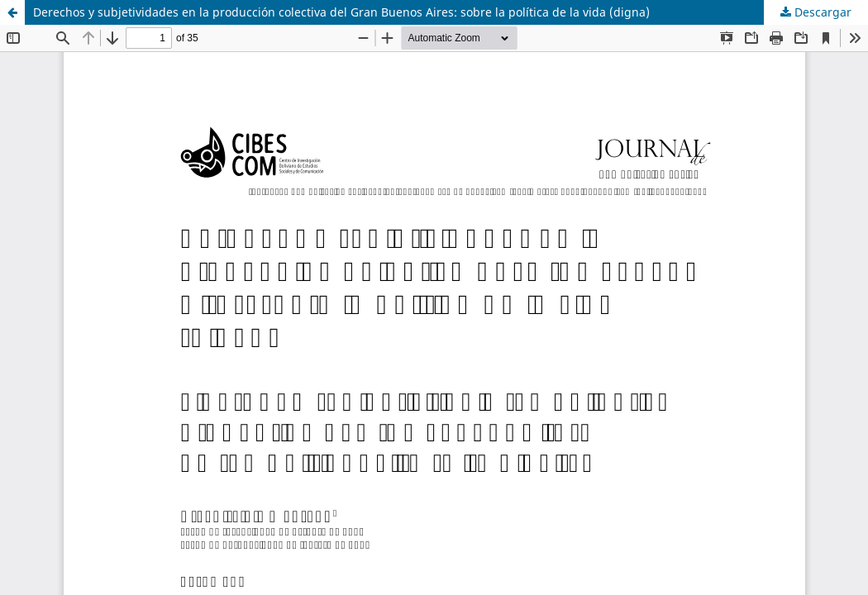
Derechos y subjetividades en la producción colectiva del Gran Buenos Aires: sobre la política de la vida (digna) (341, 12)
